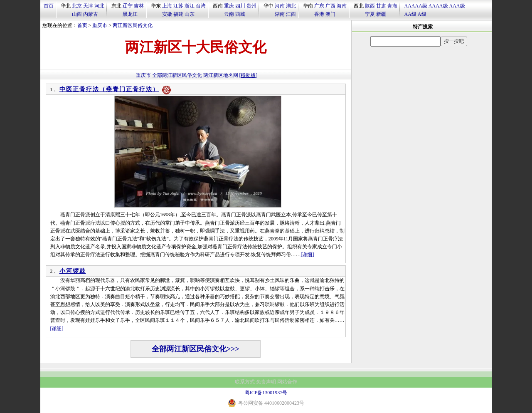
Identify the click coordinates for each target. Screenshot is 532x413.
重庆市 (100, 25)
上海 (167, 6)
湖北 (291, 6)
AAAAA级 (416, 6)
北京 (77, 6)
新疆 (381, 14)
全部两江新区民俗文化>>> (196, 349)
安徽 (167, 14)
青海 (392, 6)
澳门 (330, 14)
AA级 (410, 14)
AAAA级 (438, 6)
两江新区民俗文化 (133, 25)
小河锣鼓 (73, 271)
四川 (240, 6)
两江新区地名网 (221, 75)
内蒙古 (91, 14)
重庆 (229, 6)
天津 (88, 6)
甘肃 (381, 6)
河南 (280, 6)
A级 (422, 14)
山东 (190, 14)
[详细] (308, 255)
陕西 (370, 6)
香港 (319, 14)
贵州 (251, 6)
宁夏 (370, 14)
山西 (77, 14)
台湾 (201, 6)
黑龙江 (130, 14)
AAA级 (457, 6)
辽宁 (128, 6)
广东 (319, 6)
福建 (178, 14)
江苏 (178, 6)
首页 (49, 6)
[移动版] (249, 75)
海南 (342, 6)
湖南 (280, 14)
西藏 (240, 14)
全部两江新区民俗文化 (177, 75)
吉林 (139, 6)
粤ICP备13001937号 (266, 393)
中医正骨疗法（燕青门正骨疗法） (109, 89)
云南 (229, 14)
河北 (99, 6)
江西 (291, 14)
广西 (330, 6)
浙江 (190, 6)
